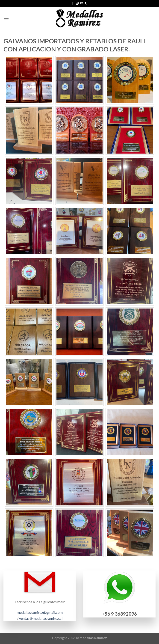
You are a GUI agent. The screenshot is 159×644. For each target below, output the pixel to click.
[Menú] (6, 18)
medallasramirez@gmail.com (40, 612)
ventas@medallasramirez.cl (41, 618)
